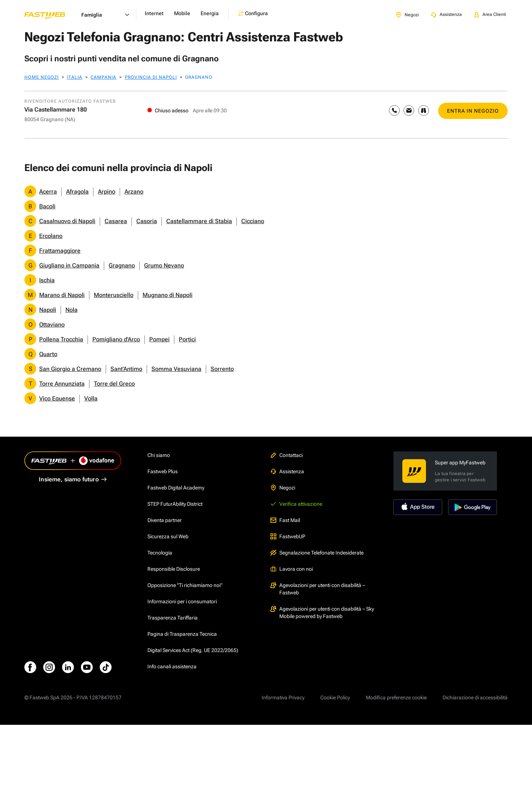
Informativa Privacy (283, 697)
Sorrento (222, 369)
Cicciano (253, 221)
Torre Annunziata (62, 384)
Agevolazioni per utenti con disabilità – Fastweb (318, 589)
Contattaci (287, 455)
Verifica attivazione (296, 504)
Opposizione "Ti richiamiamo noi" (185, 585)
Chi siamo (159, 455)
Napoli (48, 310)
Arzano (134, 192)
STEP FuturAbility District (175, 504)
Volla (91, 398)
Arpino (107, 192)
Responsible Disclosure (174, 569)
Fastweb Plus (163, 471)
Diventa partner (165, 520)
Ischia (47, 280)
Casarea (116, 221)
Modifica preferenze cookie (396, 697)
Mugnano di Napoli (168, 295)
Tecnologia (160, 553)
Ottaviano (52, 325)
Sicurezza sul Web (168, 536)
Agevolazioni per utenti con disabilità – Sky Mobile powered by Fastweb (322, 613)
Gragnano (122, 265)
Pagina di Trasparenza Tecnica (182, 634)
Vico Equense (57, 398)
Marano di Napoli (62, 295)
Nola (71, 310)
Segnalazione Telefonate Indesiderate (317, 553)
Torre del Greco (114, 384)
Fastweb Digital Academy (176, 488)
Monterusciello (114, 295)
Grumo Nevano (164, 265)
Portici (187, 339)
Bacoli (47, 206)
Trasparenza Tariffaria (173, 618)
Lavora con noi (292, 569)
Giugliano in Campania (69, 265)
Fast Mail (285, 520)
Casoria (147, 221)
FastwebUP (288, 536)
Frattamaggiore (60, 251)
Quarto (48, 354)
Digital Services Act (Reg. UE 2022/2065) (193, 650)
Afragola (77, 192)
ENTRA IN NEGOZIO (473, 111)
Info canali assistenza (172, 666)
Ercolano (51, 236)
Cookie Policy (335, 697)
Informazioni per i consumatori (182, 601)
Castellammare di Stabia (199, 221)
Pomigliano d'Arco (116, 339)
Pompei (159, 339)
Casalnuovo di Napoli (67, 221)
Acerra (48, 192)
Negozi (283, 488)
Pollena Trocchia (61, 339)
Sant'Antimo (126, 369)
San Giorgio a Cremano (70, 369)
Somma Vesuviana (176, 369)
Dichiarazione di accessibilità (475, 697)
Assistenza (287, 471)
